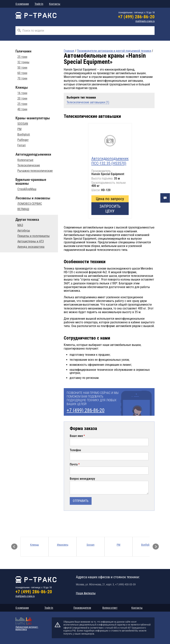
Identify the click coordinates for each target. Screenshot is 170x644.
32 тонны (23, 62)
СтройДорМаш (27, 189)
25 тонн (22, 57)
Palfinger (23, 140)
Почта (74, 464)
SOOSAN (23, 124)
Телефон (75, 450)
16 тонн (22, 93)
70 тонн (22, 78)
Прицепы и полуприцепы (34, 236)
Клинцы (35, 545)
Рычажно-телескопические (35, 171)
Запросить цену (110, 209)
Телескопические (29, 165)
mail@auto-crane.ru (145, 21)
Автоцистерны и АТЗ (31, 241)
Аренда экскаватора (31, 247)
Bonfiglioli (24, 135)
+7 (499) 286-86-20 (136, 17)
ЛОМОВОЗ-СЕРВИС (30, 204)
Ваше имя (76, 436)
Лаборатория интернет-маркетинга (27, 628)
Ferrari (22, 145)
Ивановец (63, 545)
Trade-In (39, 4)
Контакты (55, 4)
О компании (22, 4)
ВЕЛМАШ (23, 209)
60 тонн (22, 73)
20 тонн (22, 99)
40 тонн (22, 109)
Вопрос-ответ (110, 608)
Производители (82, 608)
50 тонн (22, 68)
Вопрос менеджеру (82, 479)
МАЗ (20, 225)
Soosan (91, 545)
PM (19, 129)
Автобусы (24, 231)
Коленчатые (25, 160)
